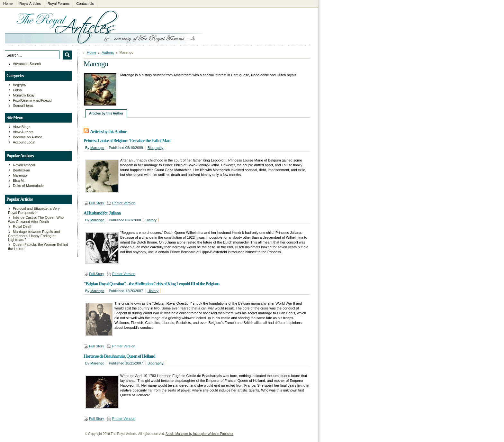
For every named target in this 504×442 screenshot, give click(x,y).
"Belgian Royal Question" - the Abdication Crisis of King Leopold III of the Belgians (151, 284)
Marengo (97, 148)
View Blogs (22, 127)
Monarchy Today (24, 95)
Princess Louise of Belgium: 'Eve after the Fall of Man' (127, 141)
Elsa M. (19, 180)
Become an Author (27, 137)
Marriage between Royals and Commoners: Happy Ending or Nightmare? (34, 236)
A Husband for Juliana (102, 213)
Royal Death (23, 226)
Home (91, 52)
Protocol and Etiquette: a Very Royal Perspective (34, 211)
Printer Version (124, 203)
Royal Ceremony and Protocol (32, 100)
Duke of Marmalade (28, 186)
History (151, 220)
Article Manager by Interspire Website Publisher (199, 434)
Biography (156, 148)
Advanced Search (27, 64)
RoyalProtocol (24, 165)
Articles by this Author (106, 113)
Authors (108, 52)
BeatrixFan (21, 170)
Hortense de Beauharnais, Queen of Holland (119, 356)
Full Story (96, 203)
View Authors (23, 132)
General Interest (23, 106)
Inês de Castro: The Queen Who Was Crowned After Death (36, 220)
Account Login (24, 142)
